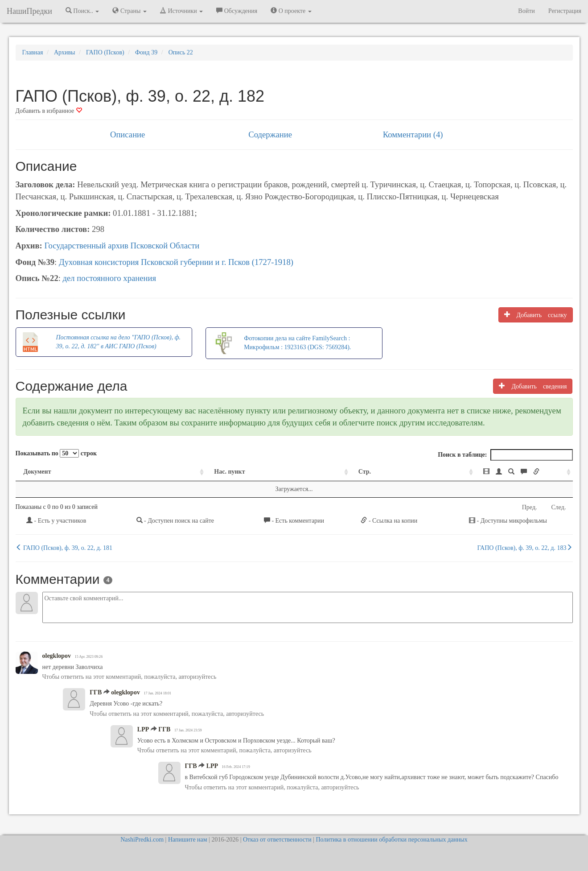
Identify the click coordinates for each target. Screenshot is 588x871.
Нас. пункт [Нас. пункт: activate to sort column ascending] (166, 472)
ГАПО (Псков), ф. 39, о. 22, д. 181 (64, 548)
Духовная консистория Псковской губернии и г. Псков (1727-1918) (176, 262)
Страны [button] (130, 11)
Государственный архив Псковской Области (122, 246)
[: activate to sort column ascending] (468, 472)
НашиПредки (29, 11)
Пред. (530, 507)
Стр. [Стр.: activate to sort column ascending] (293, 472)
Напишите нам (188, 840)
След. (559, 507)
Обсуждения (237, 11)
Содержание (270, 134)
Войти (526, 11)
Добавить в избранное (49, 111)
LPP (143, 729)
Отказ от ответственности (277, 840)
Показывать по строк (56, 453)
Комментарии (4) (413, 134)
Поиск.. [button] (82, 11)
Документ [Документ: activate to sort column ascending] (37, 472)
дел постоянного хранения (110, 278)
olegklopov (57, 656)
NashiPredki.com (142, 840)
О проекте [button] (291, 11)
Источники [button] (181, 11)
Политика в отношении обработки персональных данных (391, 840)
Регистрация (565, 11)
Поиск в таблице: (505, 455)
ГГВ (96, 692)
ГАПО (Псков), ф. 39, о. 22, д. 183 (525, 548)
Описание (127, 134)
